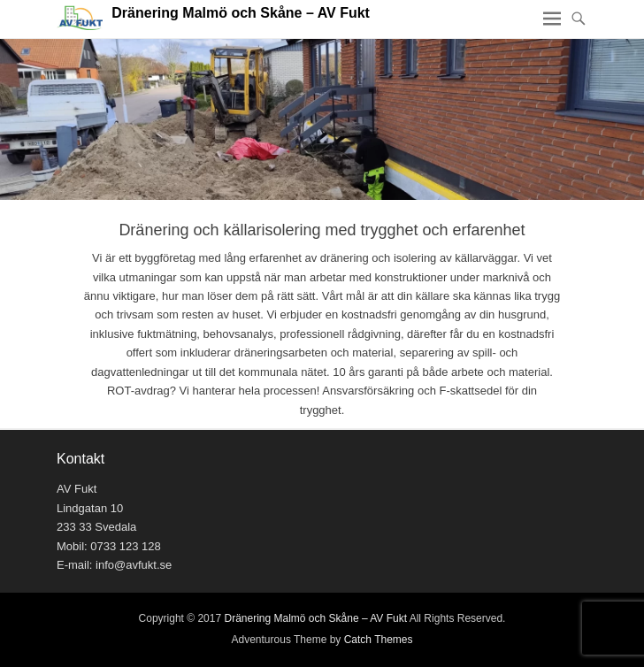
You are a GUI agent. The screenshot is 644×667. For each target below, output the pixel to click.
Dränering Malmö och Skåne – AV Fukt (241, 13)
